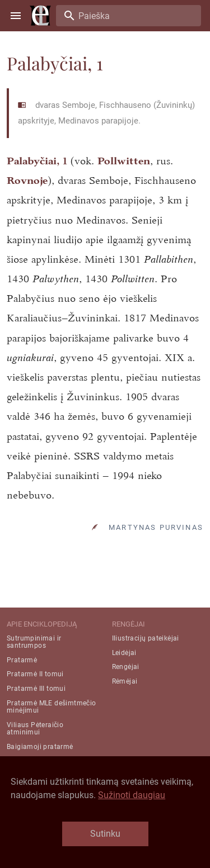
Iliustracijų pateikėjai (146, 638)
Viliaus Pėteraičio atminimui (35, 729)
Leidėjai (124, 653)
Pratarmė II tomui (35, 674)
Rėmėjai (125, 681)
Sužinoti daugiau (132, 795)
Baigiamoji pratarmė (40, 747)
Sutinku (105, 834)
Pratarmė (22, 660)
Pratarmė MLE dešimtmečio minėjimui (52, 707)
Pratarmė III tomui (36, 689)
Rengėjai (126, 667)
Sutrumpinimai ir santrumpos (34, 642)
